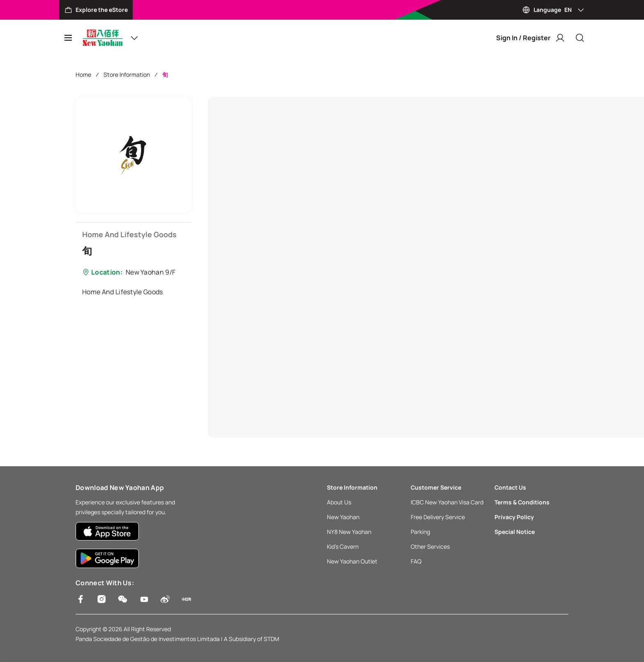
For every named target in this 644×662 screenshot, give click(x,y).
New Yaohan (343, 517)
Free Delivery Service (438, 517)
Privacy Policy (514, 517)
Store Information (127, 74)
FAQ (416, 561)
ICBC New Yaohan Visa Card (447, 502)
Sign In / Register (531, 38)
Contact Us (510, 487)
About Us (339, 502)
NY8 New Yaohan (349, 532)
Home (83, 74)
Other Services (430, 546)
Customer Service (436, 487)
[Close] (580, 38)
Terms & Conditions (522, 502)
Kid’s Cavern (343, 546)
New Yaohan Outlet (352, 561)
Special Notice (515, 532)
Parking (420, 532)
